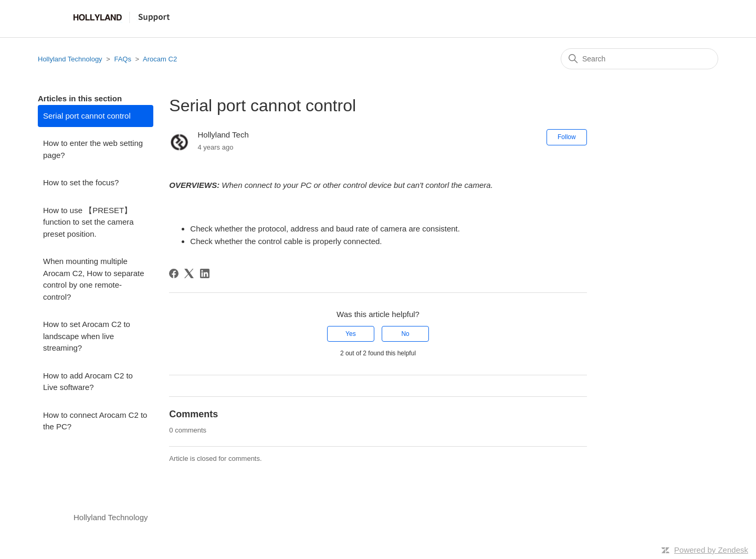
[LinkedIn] (205, 273)
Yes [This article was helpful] (351, 334)
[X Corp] (189, 273)
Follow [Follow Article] (567, 137)
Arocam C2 (160, 59)
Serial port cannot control (87, 116)
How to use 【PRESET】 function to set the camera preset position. (88, 222)
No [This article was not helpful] (405, 334)
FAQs (123, 59)
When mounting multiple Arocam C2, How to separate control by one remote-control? (94, 279)
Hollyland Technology (70, 59)
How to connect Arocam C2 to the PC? (95, 421)
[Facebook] (174, 273)
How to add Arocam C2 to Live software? (88, 382)
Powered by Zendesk (711, 550)
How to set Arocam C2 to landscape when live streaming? (87, 336)
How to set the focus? (81, 182)
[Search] (639, 59)
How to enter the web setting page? (93, 149)
